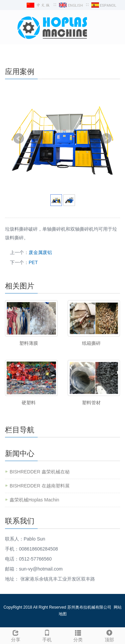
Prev (19, 139)
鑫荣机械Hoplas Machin (34, 500)
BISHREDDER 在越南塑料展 (40, 486)
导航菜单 (16, 53)
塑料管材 (91, 403)
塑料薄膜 (29, 343)
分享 (16, 635)
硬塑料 (29, 403)
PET (33, 262)
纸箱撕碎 (91, 343)
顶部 (109, 635)
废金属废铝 (40, 252)
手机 (47, 635)
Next (106, 139)
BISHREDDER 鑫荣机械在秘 (40, 472)
